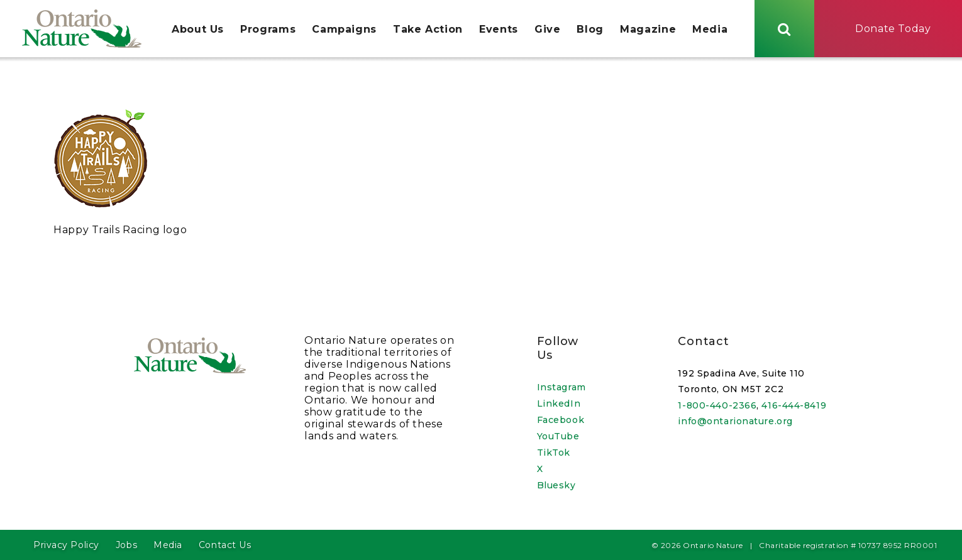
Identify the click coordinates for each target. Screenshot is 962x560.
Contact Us (225, 545)
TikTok (554, 453)
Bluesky (556, 485)
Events (499, 29)
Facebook (561, 420)
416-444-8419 (794, 405)
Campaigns (344, 29)
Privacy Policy (66, 545)
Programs (268, 29)
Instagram (561, 387)
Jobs (126, 545)
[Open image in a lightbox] (101, 206)
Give (548, 29)
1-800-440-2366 (717, 405)
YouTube (558, 436)
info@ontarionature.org (735, 421)
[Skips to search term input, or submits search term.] (784, 29)
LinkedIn (559, 404)
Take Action (428, 29)
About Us (198, 29)
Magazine (648, 29)
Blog (590, 29)
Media (710, 29)
